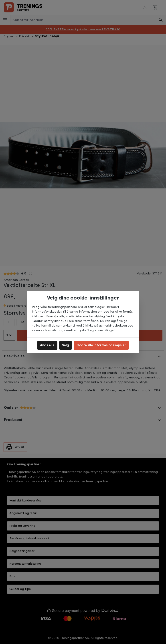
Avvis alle (47, 345)
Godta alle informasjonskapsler (101, 345)
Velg (66, 345)
